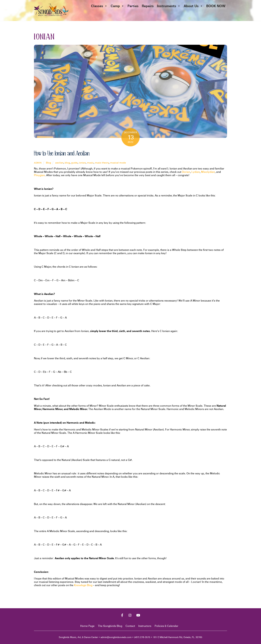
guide (74, 163)
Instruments (169, 6)
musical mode (118, 163)
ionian (82, 163)
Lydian (196, 172)
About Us (193, 6)
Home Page (87, 626)
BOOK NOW (216, 6)
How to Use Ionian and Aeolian (62, 154)
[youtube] (138, 615)
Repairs (148, 6)
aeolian (59, 163)
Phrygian (39, 175)
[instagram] (130, 615)
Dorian (186, 172)
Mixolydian (208, 172)
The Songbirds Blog (110, 626)
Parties (133, 6)
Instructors (145, 626)
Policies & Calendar (166, 626)
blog (67, 163)
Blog (49, 163)
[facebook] (122, 615)
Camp (117, 6)
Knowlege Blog (83, 585)
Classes (99, 6)
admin (38, 163)
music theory (102, 163)
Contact (130, 626)
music (90, 163)
